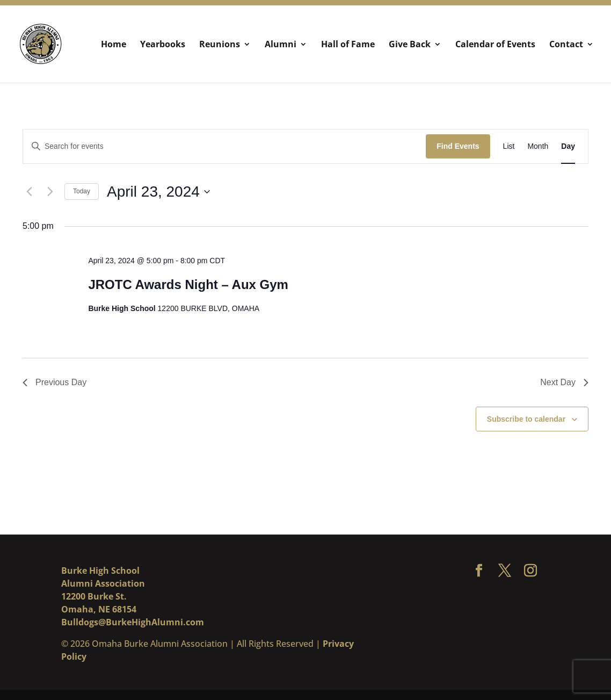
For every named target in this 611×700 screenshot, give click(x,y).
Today (82, 191)
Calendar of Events (495, 45)
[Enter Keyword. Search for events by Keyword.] (224, 146)
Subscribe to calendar (526, 419)
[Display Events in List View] (509, 146)
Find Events (458, 146)
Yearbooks (163, 45)
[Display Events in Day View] (568, 146)
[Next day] (50, 192)
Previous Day (54, 382)
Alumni (281, 45)
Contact (566, 45)
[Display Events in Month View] (538, 146)
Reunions (220, 45)
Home (114, 45)
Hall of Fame (348, 45)
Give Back (410, 45)
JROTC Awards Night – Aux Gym (188, 284)
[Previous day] (29, 192)
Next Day (564, 382)
